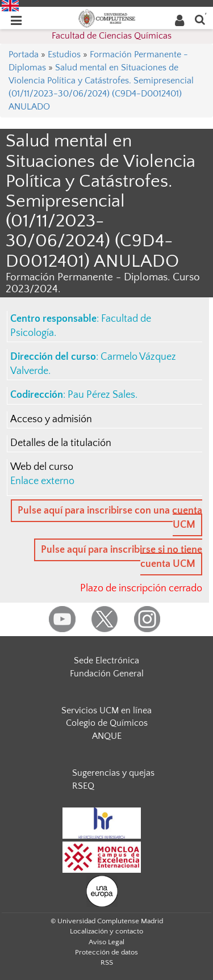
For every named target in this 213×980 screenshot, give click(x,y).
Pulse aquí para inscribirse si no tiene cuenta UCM (122, 557)
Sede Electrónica (106, 661)
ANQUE (107, 736)
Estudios (64, 54)
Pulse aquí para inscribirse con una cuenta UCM (110, 518)
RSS (107, 962)
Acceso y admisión (51, 419)
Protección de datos (106, 952)
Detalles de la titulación (61, 443)
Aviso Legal (106, 942)
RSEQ (83, 786)
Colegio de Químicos (107, 723)
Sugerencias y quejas (113, 773)
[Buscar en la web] (200, 19)
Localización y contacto (106, 931)
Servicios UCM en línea (106, 710)
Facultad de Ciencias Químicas (112, 36)
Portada (24, 54)
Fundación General (107, 674)
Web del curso (42, 467)
